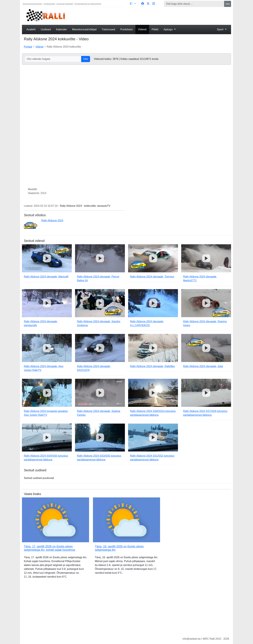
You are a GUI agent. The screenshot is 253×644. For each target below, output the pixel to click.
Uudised (46, 29)
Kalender (61, 29)
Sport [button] (220, 29)
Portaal (28, 47)
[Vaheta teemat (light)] (133, 4)
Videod (142, 29)
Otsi (228, 4)
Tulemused (108, 29)
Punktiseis (127, 29)
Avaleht (31, 29)
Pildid (155, 29)
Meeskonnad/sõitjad (84, 29)
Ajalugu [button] (168, 29)
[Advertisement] (153, 15)
